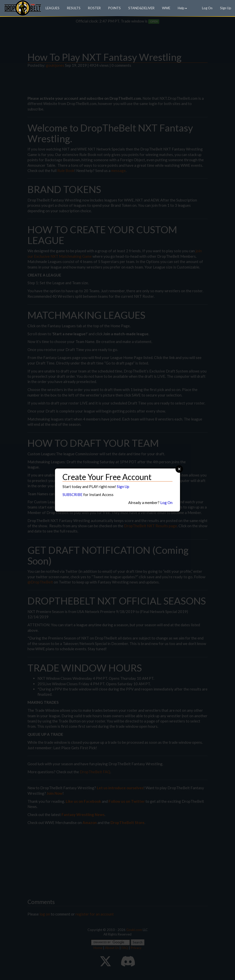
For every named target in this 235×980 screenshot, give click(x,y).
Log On (207, 8)
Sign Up (226, 8)
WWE (166, 8)
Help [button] (182, 8)
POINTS (114, 8)
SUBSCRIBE (72, 494)
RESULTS (74, 8)
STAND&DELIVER (141, 8)
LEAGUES (52, 8)
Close (179, 469)
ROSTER (94, 8)
